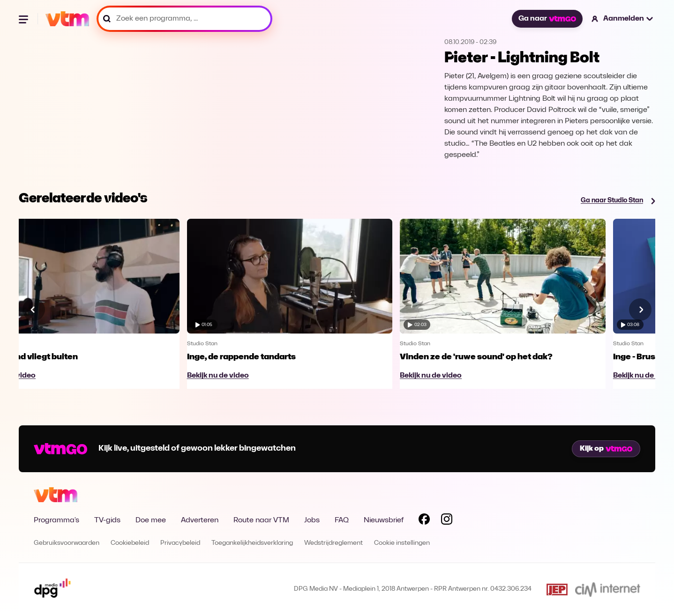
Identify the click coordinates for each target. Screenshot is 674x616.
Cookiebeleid (130, 543)
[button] (623, 19)
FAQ (342, 520)
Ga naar (547, 19)
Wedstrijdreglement (333, 543)
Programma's (56, 520)
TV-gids (107, 520)
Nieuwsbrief (384, 520)
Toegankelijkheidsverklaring (252, 543)
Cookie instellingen (402, 543)
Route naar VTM (261, 520)
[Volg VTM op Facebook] (424, 521)
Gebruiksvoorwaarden (67, 543)
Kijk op (606, 449)
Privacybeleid (180, 543)
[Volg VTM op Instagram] (447, 521)
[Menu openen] (24, 19)
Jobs (312, 520)
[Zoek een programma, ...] (184, 19)
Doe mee (151, 520)
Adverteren (200, 520)
